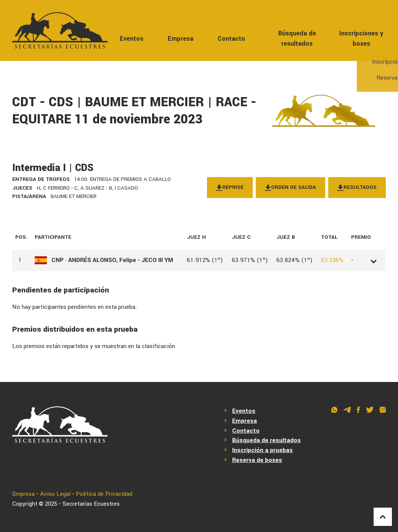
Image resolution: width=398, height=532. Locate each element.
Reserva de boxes (257, 460)
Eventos (132, 39)
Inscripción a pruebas (262, 450)
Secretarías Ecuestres (91, 504)
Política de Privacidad (104, 494)
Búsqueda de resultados (297, 38)
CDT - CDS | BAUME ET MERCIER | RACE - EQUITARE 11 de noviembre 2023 (134, 111)
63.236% (332, 260)
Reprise (230, 187)
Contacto (231, 39)
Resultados (357, 187)
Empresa (181, 39)
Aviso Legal (55, 494)
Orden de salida (290, 187)
